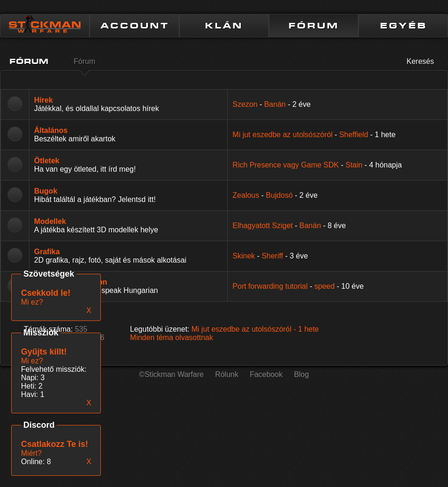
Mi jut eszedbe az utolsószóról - (255, 329)
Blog (301, 374)
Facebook (266, 374)
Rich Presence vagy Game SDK (286, 165)
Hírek (43, 100)
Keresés (420, 61)
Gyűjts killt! (44, 352)
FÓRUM (314, 26)
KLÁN (224, 26)
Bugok (46, 191)
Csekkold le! (46, 293)
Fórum (84, 61)
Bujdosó (279, 195)
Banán (275, 104)
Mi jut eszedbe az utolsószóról (282, 135)
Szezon (245, 104)
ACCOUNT (135, 26)
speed (325, 286)
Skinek (244, 256)
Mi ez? (32, 361)
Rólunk (227, 374)
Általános (51, 130)
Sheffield (354, 135)
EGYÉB (403, 26)
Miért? (31, 453)
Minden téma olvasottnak (172, 337)
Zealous (246, 195)
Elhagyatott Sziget (262, 226)
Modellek (50, 221)
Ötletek (47, 161)
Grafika (47, 252)
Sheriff (273, 256)
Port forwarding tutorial (270, 286)
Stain (354, 165)
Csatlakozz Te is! (55, 444)
